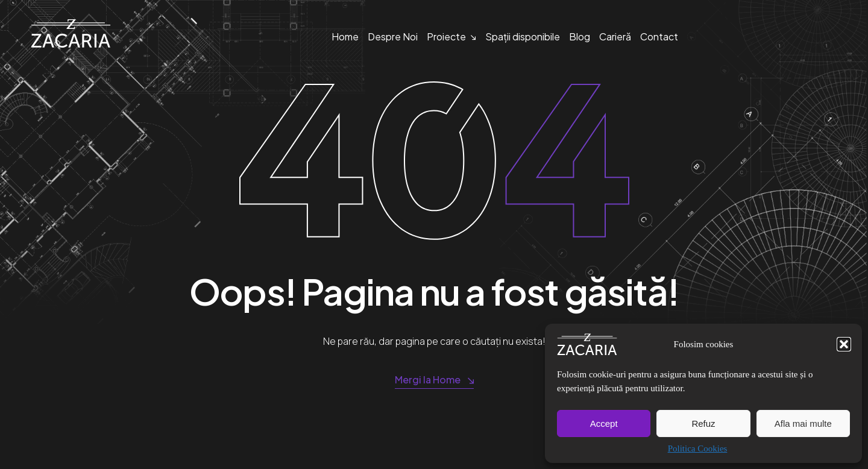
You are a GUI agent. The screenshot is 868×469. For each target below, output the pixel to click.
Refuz (703, 423)
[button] (844, 344)
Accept (604, 423)
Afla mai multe (803, 423)
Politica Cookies (698, 449)
